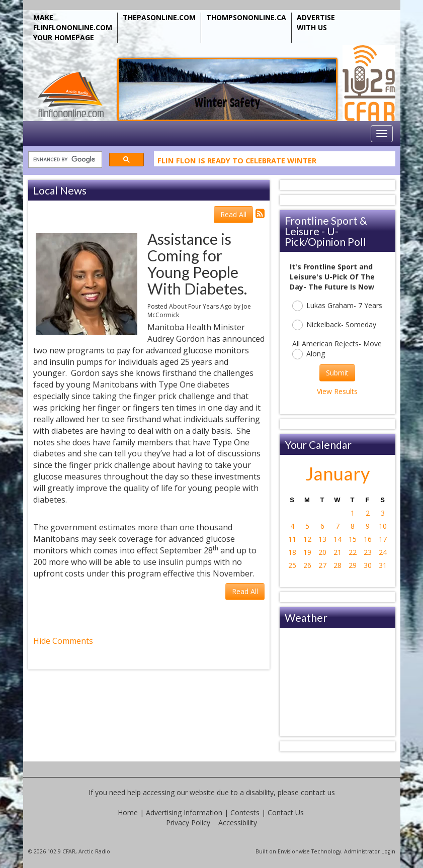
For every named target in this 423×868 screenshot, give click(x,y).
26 (307, 565)
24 (383, 552)
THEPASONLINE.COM (159, 17)
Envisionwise (294, 851)
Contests (245, 812)
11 (292, 539)
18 (292, 552)
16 (368, 539)
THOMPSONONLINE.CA (246, 17)
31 (383, 565)
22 (353, 552)
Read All (233, 214)
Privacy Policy (188, 823)
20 (322, 552)
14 (337, 539)
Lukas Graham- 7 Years (337, 306)
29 (353, 565)
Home (128, 812)
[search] (64, 160)
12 (307, 539)
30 (368, 565)
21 (337, 552)
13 (322, 539)
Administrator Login (370, 851)
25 (292, 565)
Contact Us (286, 812)
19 (307, 552)
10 (383, 526)
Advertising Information (184, 812)
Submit (337, 373)
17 (383, 539)
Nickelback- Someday (334, 325)
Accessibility (238, 823)
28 (337, 565)
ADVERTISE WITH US (316, 22)
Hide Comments (63, 641)
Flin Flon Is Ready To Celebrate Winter (237, 162)
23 (368, 552)
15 (353, 539)
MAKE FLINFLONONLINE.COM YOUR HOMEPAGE (73, 27)
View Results (337, 391)
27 (322, 565)
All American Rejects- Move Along (337, 349)
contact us (318, 792)
